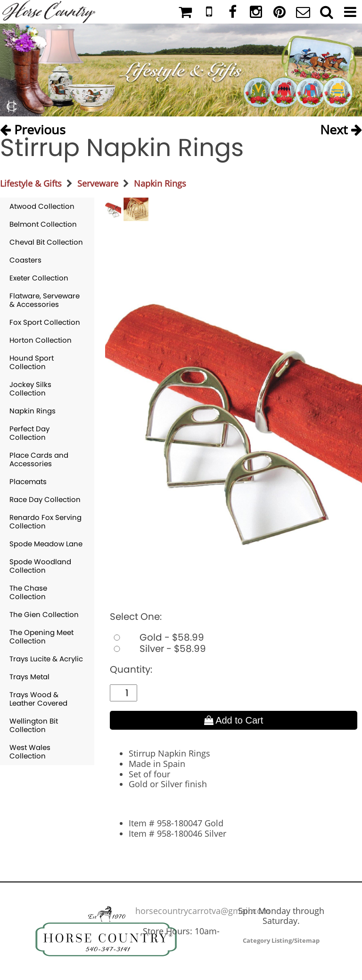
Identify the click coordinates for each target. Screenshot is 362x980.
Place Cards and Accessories (39, 459)
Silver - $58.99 (158, 649)
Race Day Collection (45, 499)
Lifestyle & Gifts (31, 183)
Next (341, 128)
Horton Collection (41, 340)
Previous (33, 128)
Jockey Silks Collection (30, 389)
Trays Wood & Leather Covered (38, 699)
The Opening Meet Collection (41, 637)
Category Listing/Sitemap (281, 940)
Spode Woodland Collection (40, 566)
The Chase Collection (28, 592)
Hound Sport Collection (32, 362)
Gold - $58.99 (157, 637)
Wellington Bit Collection (34, 725)
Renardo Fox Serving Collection (45, 522)
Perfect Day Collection (29, 433)
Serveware (98, 183)
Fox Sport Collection (45, 322)
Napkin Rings (160, 183)
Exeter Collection (39, 278)
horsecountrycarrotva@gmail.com (203, 911)
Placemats (28, 482)
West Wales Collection (30, 752)
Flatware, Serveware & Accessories (45, 300)
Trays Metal (29, 677)
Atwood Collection (42, 206)
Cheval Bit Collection (46, 242)
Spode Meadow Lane (46, 544)
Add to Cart (234, 720)
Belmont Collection (43, 224)
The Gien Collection (44, 614)
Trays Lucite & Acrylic (46, 659)
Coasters (25, 260)
